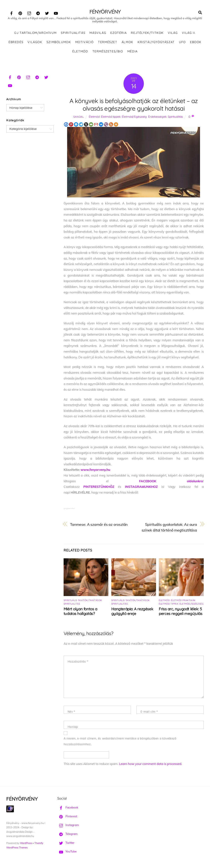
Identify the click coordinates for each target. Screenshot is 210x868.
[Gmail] (96, 125)
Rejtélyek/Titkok (147, 33)
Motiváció (84, 42)
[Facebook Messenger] (76, 125)
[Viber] (106, 125)
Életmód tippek (111, 117)
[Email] (91, 125)
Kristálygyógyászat (156, 42)
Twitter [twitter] (66, 843)
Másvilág (98, 33)
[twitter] (47, 13)
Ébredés (16, 42)
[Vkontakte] (101, 125)
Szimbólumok (59, 42)
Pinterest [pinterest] (67, 817)
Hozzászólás (78, 662)
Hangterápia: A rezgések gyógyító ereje (132, 612)
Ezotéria (118, 33)
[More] (116, 125)
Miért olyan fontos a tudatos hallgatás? (80, 612)
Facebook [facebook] (68, 808)
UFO (182, 42)
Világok (35, 42)
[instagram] (29, 13)
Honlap (73, 727)
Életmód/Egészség (134, 117)
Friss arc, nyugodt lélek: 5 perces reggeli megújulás (181, 612)
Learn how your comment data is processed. (151, 764)
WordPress (26, 844)
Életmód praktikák (183, 601)
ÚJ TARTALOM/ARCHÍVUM (35, 33)
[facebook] (11, 13)
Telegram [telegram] (67, 834)
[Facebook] (66, 125)
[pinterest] (20, 13)
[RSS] (111, 125)
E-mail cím (149, 712)
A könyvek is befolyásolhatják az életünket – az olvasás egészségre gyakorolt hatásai (134, 105)
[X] (86, 125)
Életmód (80, 52)
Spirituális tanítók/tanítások (83, 601)
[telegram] (38, 13)
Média (133, 52)
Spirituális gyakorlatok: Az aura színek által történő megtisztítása (169, 528)
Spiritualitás (73, 33)
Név (71, 712)
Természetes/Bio (108, 52)
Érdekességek (157, 117)
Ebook (196, 42)
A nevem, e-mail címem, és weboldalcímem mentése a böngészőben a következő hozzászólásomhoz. (120, 742)
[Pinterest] (71, 125)
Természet (108, 42)
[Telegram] (81, 125)
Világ (173, 33)
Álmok (127, 42)
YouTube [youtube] (67, 852)
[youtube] (56, 13)
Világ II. (189, 33)
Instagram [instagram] (68, 826)
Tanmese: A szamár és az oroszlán (99, 525)
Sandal (79, 117)
